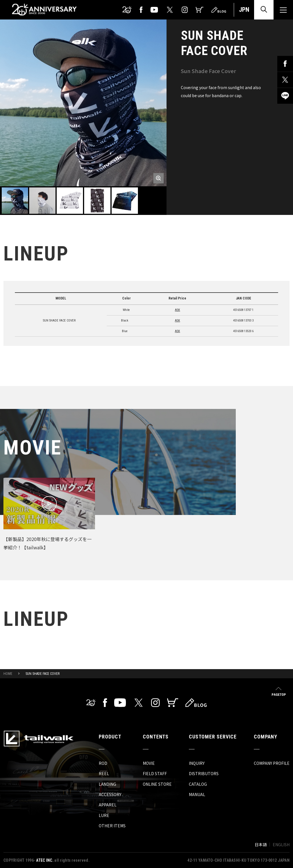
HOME (8, 674)
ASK (177, 310)
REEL (104, 773)
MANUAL (197, 794)
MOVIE (149, 763)
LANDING (107, 784)
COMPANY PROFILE (272, 763)
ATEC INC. (45, 860)
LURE (104, 815)
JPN (244, 10)
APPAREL (108, 805)
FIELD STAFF (155, 773)
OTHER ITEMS (112, 826)
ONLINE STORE (157, 784)
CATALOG (198, 784)
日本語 (261, 845)
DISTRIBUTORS (204, 773)
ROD (103, 763)
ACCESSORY (110, 794)
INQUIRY (197, 763)
